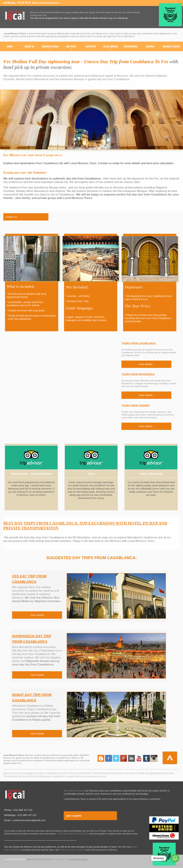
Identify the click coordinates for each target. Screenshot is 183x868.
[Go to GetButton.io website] (175, 865)
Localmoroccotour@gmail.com (48, 3)
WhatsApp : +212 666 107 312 (19, 3)
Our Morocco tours (74, 791)
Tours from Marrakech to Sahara (73, 834)
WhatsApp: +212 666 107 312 (20, 815)
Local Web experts (78, 859)
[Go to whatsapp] (175, 858)
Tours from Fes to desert (72, 850)
